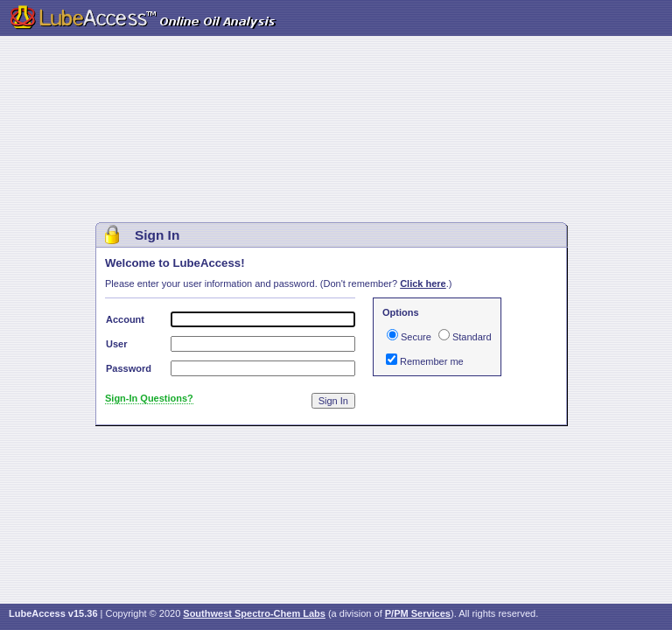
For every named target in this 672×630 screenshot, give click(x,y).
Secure (416, 337)
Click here (423, 283)
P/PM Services (418, 613)
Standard (472, 337)
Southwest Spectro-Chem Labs (254, 613)
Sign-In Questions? (149, 398)
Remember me (432, 361)
